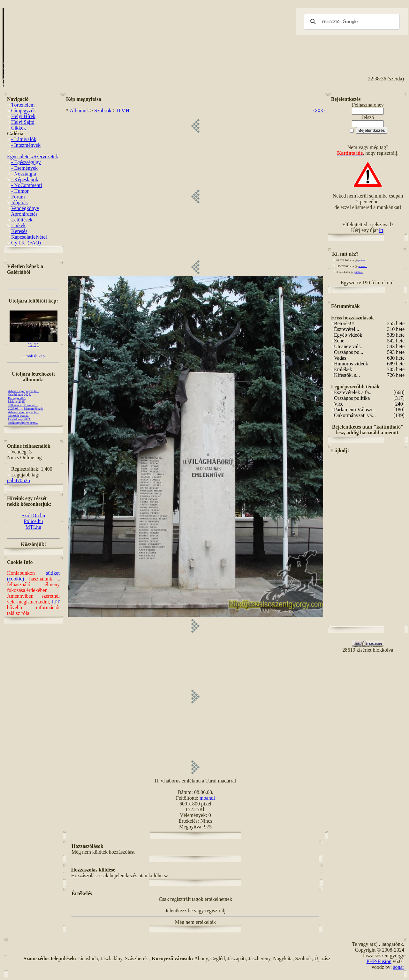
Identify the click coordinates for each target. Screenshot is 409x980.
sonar (399, 967)
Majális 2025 (16, 402)
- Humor (20, 191)
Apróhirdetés (24, 214)
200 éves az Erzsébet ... (23, 405)
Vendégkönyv (25, 208)
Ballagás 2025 (17, 398)
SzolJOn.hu (33, 516)
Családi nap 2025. (19, 395)
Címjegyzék (23, 111)
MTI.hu (33, 527)
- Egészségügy (26, 162)
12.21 (34, 343)
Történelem (23, 105)
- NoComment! (27, 185)
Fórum (18, 197)
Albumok (79, 111)
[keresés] (351, 22)
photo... (363, 260)
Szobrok (103, 111)
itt (381, 230)
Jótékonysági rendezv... (23, 423)
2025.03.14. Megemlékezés (26, 409)
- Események (24, 168)
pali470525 (19, 480)
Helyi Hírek (23, 116)
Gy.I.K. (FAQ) (26, 243)
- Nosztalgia (24, 174)
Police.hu (34, 521)
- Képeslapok (25, 180)
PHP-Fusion (379, 961)
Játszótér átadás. (18, 416)
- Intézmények (26, 145)
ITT (56, 602)
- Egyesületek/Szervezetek (33, 154)
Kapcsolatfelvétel (29, 237)
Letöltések (22, 220)
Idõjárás (19, 202)
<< (316, 111)
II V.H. (124, 111)
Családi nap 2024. (19, 419)
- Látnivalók (24, 139)
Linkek (18, 225)
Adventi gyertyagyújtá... (23, 391)
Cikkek (19, 128)
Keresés (19, 231)
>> (322, 111)
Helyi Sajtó (23, 122)
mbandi (207, 798)
